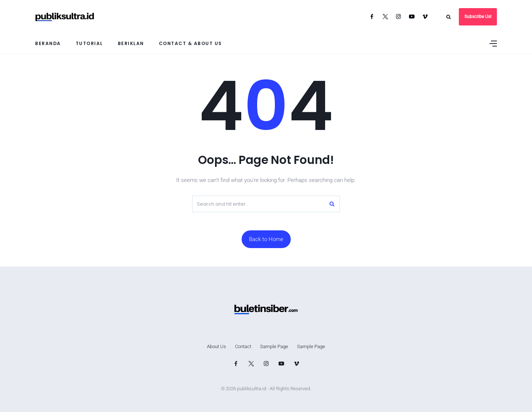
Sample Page (274, 346)
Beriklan (131, 43)
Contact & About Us (190, 43)
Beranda (48, 43)
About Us (216, 346)
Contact (243, 346)
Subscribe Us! (478, 17)
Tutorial (89, 43)
